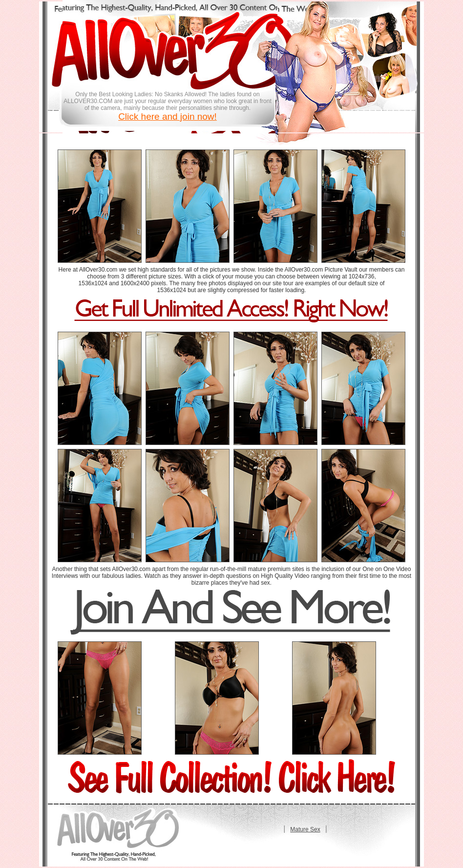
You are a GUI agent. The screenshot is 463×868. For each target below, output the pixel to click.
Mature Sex (305, 829)
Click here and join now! (168, 116)
